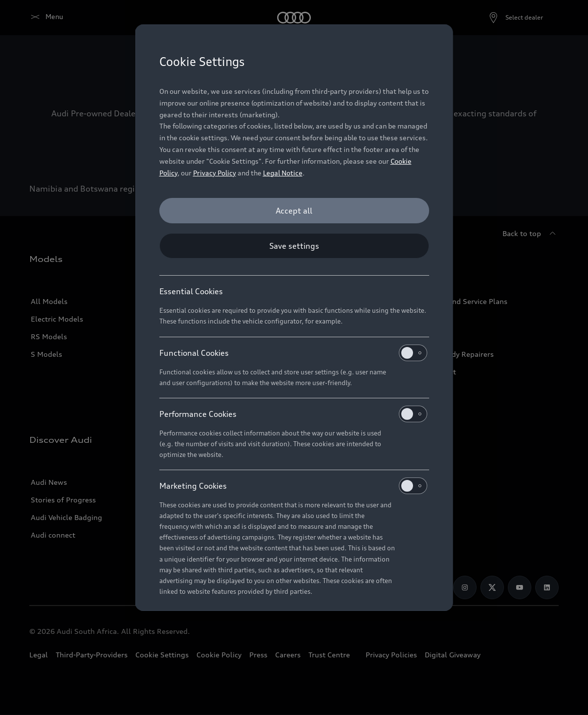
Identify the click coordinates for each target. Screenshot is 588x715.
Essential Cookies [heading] (191, 291)
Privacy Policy (215, 173)
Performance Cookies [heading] (293, 414)
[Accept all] (294, 211)
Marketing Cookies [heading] (293, 486)
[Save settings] (294, 246)
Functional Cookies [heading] (293, 353)
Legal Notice (283, 173)
